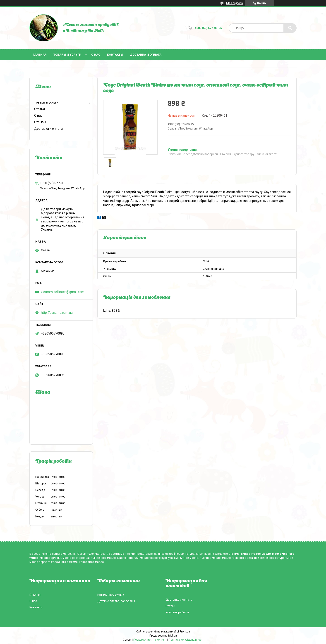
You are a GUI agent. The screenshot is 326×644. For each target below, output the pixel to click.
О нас (96, 55)
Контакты (115, 55)
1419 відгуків (234, 3)
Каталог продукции (111, 595)
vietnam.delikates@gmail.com (63, 292)
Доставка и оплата (146, 55)
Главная (40, 55)
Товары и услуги (67, 55)
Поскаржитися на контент (150, 640)
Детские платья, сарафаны (116, 601)
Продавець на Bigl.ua (163, 636)
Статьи (40, 109)
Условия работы (177, 612)
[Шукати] (290, 28)
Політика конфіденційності (186, 640)
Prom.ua (185, 632)
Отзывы (40, 122)
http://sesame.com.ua (57, 313)
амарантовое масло (256, 554)
